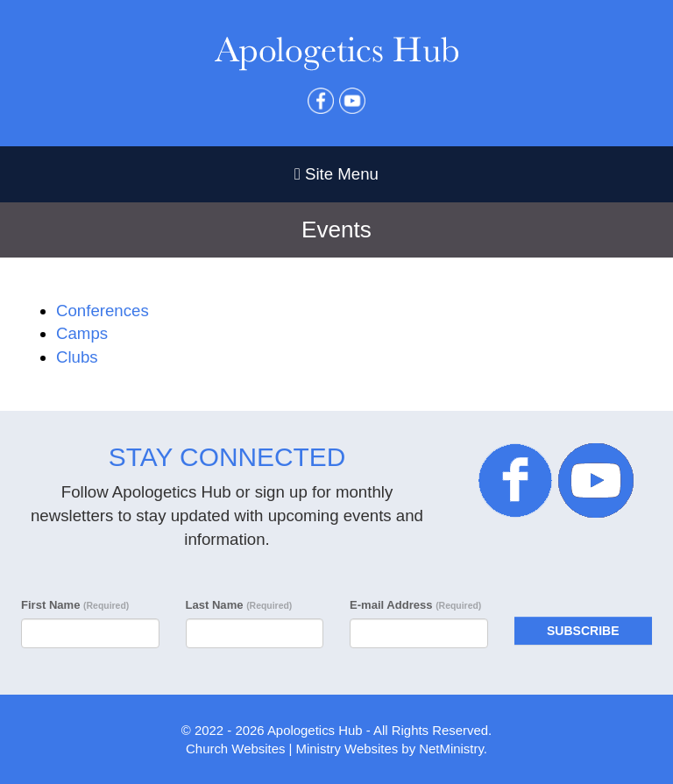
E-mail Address (415, 605)
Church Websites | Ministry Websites (294, 749)
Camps (82, 333)
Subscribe (583, 631)
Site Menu (336, 174)
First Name (75, 605)
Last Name (239, 605)
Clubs (77, 357)
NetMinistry (451, 749)
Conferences (103, 311)
